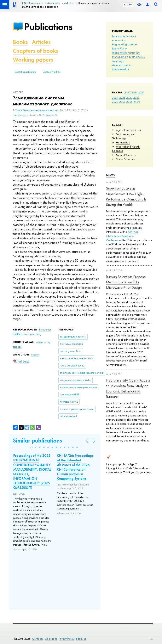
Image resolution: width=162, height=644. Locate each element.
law (138, 52)
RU (126, 5)
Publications (48, 27)
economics (119, 40)
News (110, 175)
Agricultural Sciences (128, 130)
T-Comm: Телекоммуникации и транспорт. (36, 110)
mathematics (137, 57)
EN (131, 5)
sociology (118, 61)
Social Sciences (125, 159)
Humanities (123, 142)
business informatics (124, 36)
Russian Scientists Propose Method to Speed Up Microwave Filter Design (126, 282)
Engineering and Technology (124, 136)
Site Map (81, 639)
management (120, 57)
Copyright (51, 639)
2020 (115, 102)
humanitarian (120, 48)
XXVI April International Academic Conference (123, 236)
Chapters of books (35, 51)
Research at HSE (52, 72)
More (137, 102)
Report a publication (25, 72)
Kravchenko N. (21, 115)
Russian (35, 355)
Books (20, 42)
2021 (136, 98)
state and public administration (122, 67)
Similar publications (37, 441)
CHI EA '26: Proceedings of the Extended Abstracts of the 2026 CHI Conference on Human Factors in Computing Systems (75, 467)
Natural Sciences (126, 155)
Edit (151, 638)
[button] (31, 447)
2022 (129, 98)
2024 (115, 98)
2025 (141, 92)
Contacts (37, 639)
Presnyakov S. (50, 115)
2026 (134, 92)
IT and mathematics (124, 52)
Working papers (33, 60)
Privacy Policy (66, 639)
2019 (122, 102)
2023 (122, 98)
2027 (128, 92)
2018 (129, 102)
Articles (41, 42)
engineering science (124, 44)
